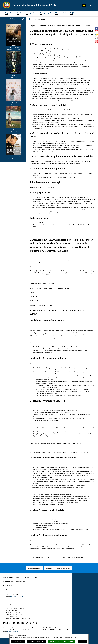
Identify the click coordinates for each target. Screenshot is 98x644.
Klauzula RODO (18, 641)
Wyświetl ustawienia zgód (36, 641)
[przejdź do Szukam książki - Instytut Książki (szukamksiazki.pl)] (96, 35)
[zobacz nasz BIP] (87, 5)
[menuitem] (9, 14)
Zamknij (82, 641)
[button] (84, 5)
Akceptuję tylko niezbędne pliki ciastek (62, 641)
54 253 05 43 (73, 637)
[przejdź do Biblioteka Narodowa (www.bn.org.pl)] (96, 32)
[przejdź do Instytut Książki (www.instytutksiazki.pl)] (96, 42)
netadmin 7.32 (91, 641)
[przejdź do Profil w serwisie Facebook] (96, 28)
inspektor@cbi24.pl (12, 632)
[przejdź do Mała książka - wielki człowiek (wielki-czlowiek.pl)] (96, 38)
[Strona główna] (29, 19)
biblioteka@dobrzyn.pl (17, 596)
